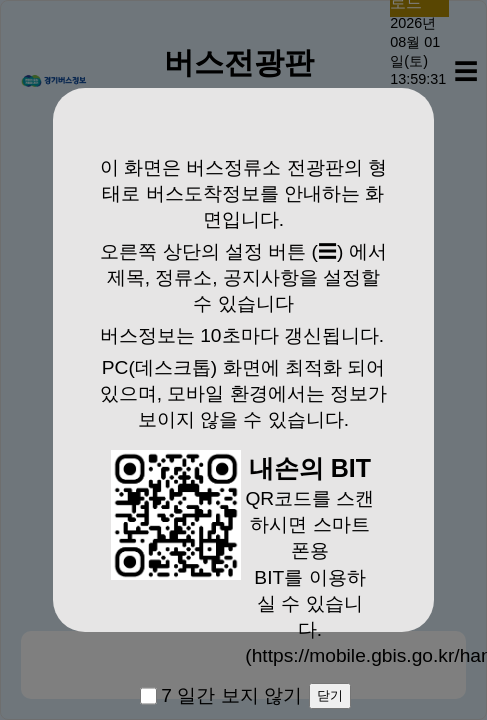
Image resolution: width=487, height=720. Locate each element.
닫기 (330, 695)
